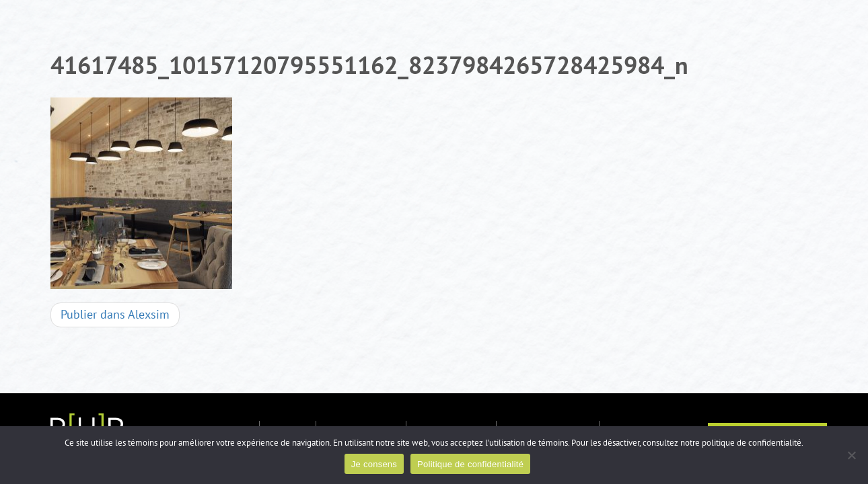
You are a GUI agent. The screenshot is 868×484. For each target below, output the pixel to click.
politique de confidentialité (752, 443)
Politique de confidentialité (470, 464)
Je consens (374, 464)
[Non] (851, 455)
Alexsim (115, 315)
